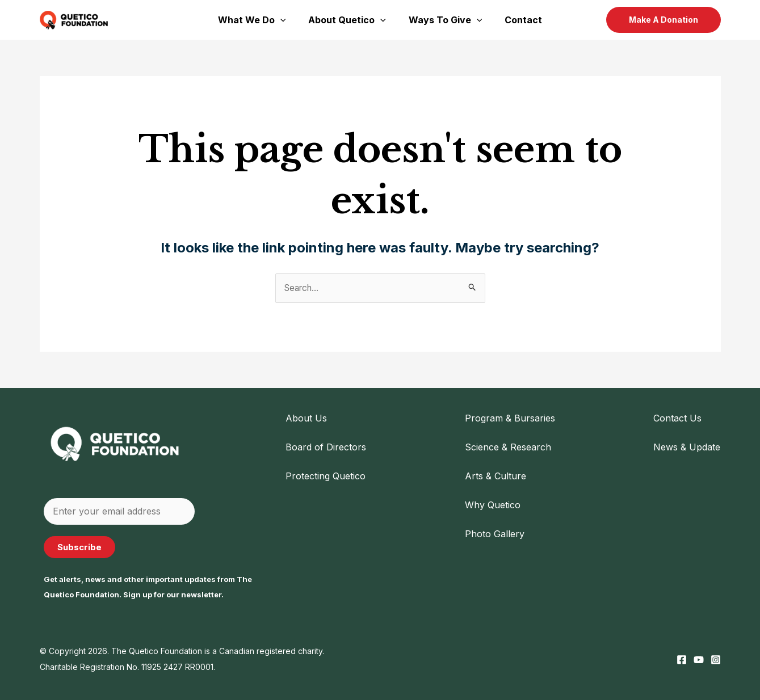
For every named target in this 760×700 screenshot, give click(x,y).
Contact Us (677, 418)
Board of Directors (326, 448)
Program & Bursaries (510, 418)
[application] (287, 20)
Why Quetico (493, 505)
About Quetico (349, 20)
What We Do (259, 20)
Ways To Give (443, 20)
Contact (517, 20)
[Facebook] (682, 660)
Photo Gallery (495, 534)
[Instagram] (716, 660)
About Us (306, 418)
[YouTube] (699, 660)
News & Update (687, 448)
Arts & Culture (496, 476)
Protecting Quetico (326, 476)
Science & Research (508, 448)
